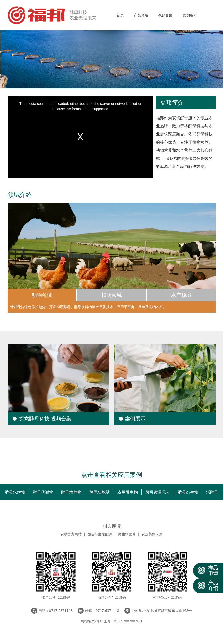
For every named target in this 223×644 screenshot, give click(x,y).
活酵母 (212, 492)
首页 (120, 15)
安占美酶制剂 (152, 534)
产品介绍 (141, 15)
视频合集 (165, 15)
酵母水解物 (15, 492)
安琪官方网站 (71, 534)
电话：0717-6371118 (56, 610)
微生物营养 (127, 534)
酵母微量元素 (158, 492)
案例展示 (190, 15)
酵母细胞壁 (99, 492)
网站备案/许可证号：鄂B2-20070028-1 (111, 621)
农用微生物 (128, 492)
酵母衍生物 (188, 492)
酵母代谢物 (43, 492)
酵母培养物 (71, 492)
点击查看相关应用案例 (112, 475)
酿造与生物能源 (100, 534)
